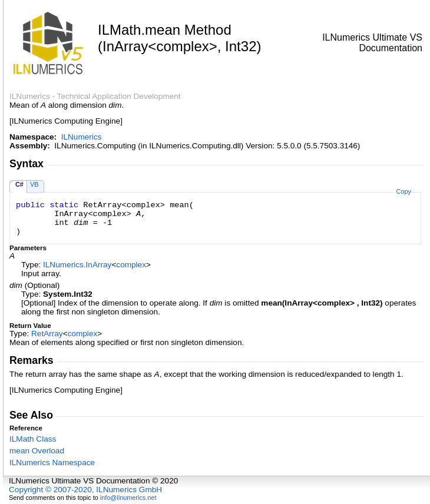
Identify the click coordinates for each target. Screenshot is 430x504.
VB (34, 184)
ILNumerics (82, 137)
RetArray (47, 334)
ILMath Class (33, 439)
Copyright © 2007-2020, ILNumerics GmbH (85, 490)
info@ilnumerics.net (128, 498)
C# (19, 184)
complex (131, 265)
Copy (404, 191)
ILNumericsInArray (77, 265)
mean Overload (37, 451)
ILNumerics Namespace (52, 462)
